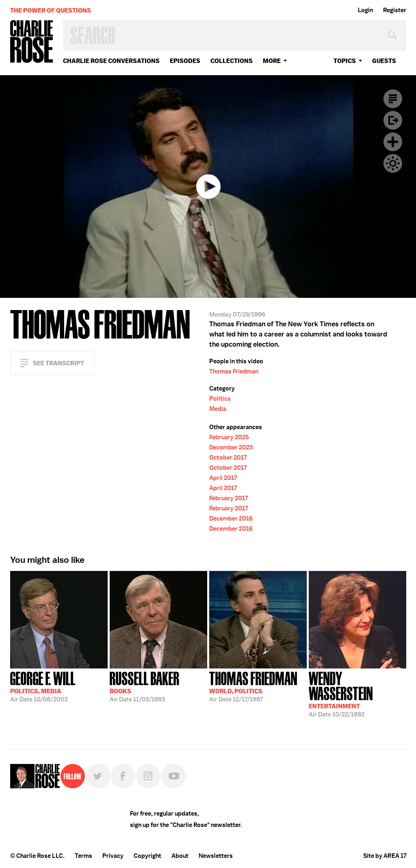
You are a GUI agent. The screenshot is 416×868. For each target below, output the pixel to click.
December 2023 (231, 447)
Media (218, 409)
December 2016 (231, 519)
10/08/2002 (43, 686)
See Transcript (58, 363)
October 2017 (228, 458)
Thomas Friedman (234, 371)
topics (345, 61)
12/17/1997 (253, 686)
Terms (83, 856)
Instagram (148, 776)
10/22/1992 (357, 693)
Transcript (393, 99)
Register (395, 10)
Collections (232, 61)
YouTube (173, 776)
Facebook (123, 776)
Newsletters (216, 856)
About (180, 856)
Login (365, 10)
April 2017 (223, 478)
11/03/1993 (145, 686)
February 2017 (229, 498)
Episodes (185, 61)
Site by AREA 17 (385, 856)
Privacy (113, 856)
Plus (393, 142)
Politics (220, 399)
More (272, 61)
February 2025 (229, 437)
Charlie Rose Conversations (111, 61)
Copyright (147, 856)
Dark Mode (393, 163)
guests (384, 61)
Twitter (98, 776)
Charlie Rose (32, 42)
